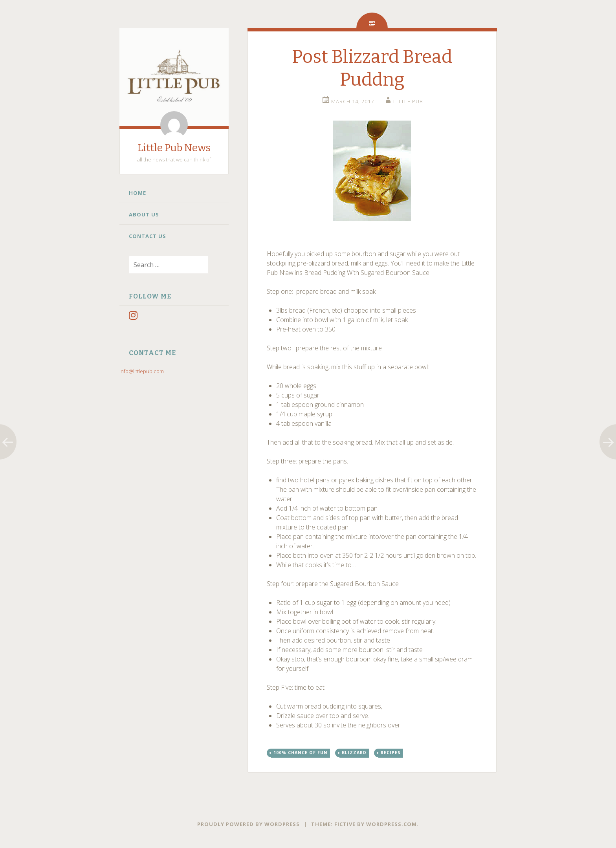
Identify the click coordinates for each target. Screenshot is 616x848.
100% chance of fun (301, 753)
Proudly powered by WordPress (248, 824)
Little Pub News (174, 148)
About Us (144, 214)
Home (137, 193)
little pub (408, 101)
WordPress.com (391, 824)
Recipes (391, 753)
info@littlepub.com (142, 371)
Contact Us (148, 236)
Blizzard (354, 753)
